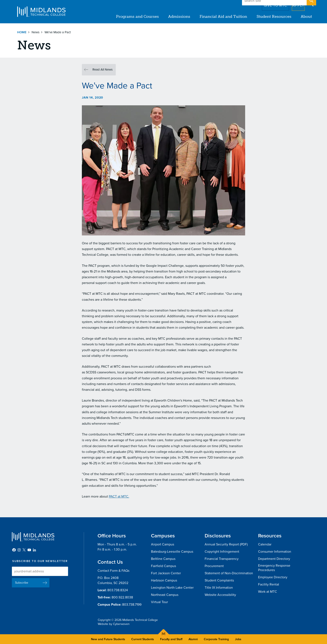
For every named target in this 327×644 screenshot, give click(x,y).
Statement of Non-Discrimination (229, 573)
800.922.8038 (122, 597)
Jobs (238, 639)
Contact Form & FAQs (113, 571)
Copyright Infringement (222, 552)
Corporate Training (216, 639)
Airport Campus (163, 544)
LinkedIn (34, 550)
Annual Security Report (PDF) (226, 544)
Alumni (193, 639)
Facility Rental (269, 584)
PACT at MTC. (119, 497)
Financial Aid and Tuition (224, 17)
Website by (114, 624)
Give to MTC (270, 4)
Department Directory (274, 559)
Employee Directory (273, 577)
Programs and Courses (138, 17)
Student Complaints (219, 580)
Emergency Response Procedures (274, 568)
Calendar (265, 544)
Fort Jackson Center (166, 573)
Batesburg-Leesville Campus (172, 552)
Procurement (214, 566)
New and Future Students (108, 639)
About (306, 17)
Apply (296, 4)
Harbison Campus (164, 580)
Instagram (19, 550)
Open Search (311, 4)
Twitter (24, 550)
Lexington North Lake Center (172, 588)
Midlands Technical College (41, 12)
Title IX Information (219, 588)
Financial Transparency (222, 559)
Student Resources (274, 17)
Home (22, 32)
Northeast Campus (165, 595)
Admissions (179, 17)
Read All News (103, 70)
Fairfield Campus (163, 566)
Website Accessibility (220, 595)
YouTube (29, 550)
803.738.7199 (132, 605)
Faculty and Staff (171, 639)
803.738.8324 (118, 590)
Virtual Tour (159, 602)
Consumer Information (275, 552)
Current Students (143, 639)
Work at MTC (268, 592)
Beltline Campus (163, 559)
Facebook (14, 550)
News (36, 32)
